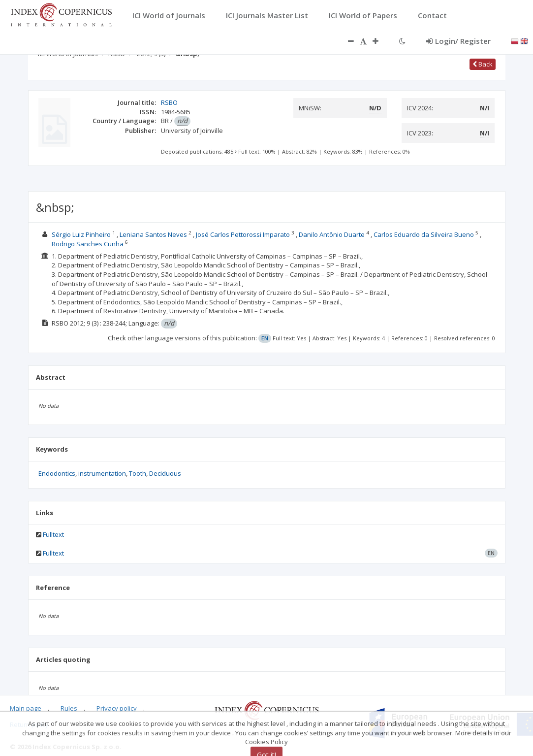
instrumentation (102, 473)
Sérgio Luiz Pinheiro (81, 234)
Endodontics (57, 473)
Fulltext (53, 534)
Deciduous (165, 473)
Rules (69, 708)
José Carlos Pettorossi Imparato (243, 234)
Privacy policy (117, 708)
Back (483, 64)
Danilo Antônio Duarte (332, 234)
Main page (26, 708)
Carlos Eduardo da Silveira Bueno (424, 234)
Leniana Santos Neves (153, 234)
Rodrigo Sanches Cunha (88, 244)
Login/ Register (458, 41)
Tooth (138, 473)
